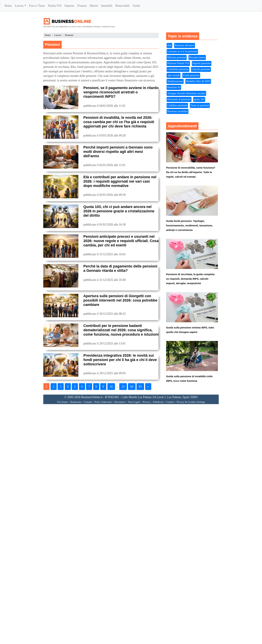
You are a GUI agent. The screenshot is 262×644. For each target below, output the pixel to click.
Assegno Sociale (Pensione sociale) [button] (186, 93)
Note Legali (134, 402)
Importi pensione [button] (202, 63)
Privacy (146, 402)
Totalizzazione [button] (175, 81)
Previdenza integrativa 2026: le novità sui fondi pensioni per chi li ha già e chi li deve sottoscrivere (120, 360)
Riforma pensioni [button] (177, 57)
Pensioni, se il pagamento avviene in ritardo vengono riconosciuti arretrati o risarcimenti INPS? (121, 92)
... (117, 386)
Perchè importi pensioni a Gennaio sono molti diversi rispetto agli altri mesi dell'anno (118, 152)
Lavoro (19, 6)
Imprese (69, 6)
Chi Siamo (62, 402)
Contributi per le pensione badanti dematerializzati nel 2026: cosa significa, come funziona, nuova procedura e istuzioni (121, 330)
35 (123, 387)
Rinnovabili (122, 6)
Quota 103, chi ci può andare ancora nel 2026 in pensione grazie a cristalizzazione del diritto (119, 211)
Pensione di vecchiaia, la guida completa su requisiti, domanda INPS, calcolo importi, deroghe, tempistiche (190, 279)
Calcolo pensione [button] (201, 69)
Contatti (88, 402)
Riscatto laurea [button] (197, 57)
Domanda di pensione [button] (179, 99)
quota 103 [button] (199, 99)
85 (140, 387)
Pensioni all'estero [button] (185, 45)
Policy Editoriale (103, 402)
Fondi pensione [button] (191, 75)
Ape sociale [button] (174, 75)
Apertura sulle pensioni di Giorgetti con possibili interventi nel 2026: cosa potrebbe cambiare (120, 300)
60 (132, 387)
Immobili (107, 6)
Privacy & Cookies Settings (191, 402)
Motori (94, 6)
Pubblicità (158, 402)
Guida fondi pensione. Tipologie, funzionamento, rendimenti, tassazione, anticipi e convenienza (189, 225)
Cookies (170, 402)
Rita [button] (170, 45)
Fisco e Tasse (37, 6)
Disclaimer (120, 402)
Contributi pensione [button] (178, 69)
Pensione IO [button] (174, 87)
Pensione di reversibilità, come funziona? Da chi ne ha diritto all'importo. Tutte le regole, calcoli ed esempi (191, 172)
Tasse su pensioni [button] (200, 105)
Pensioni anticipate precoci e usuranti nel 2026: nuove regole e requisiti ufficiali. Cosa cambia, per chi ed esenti (121, 241)
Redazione (76, 402)
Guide (136, 6)
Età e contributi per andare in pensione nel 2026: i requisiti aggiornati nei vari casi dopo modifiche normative (120, 181)
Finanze (82, 6)
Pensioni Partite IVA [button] (178, 63)
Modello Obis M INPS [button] (198, 81)
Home (8, 6)
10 (111, 387)
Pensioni (69, 35)
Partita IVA (55, 6)
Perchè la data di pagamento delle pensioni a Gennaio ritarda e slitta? (120, 268)
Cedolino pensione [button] (177, 105)
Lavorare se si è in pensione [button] (182, 51)
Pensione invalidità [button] (178, 111)
